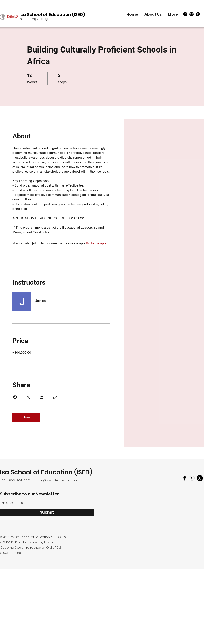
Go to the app (96, 243)
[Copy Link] (55, 397)
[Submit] (47, 512)
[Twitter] (200, 478)
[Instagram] (192, 14)
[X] (198, 14)
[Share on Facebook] (15, 397)
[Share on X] (28, 397)
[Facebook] (185, 14)
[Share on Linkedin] (42, 397)
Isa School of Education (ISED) (52, 14)
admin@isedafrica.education (56, 480)
